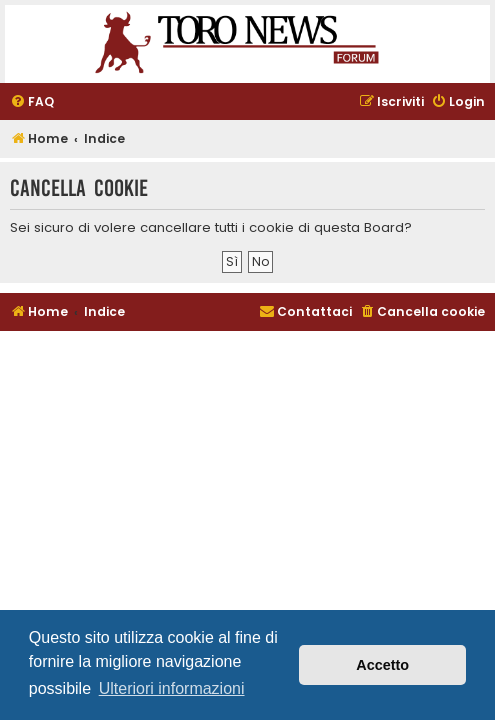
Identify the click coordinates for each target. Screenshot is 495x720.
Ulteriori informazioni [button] (172, 688)
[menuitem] (32, 102)
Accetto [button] (382, 665)
